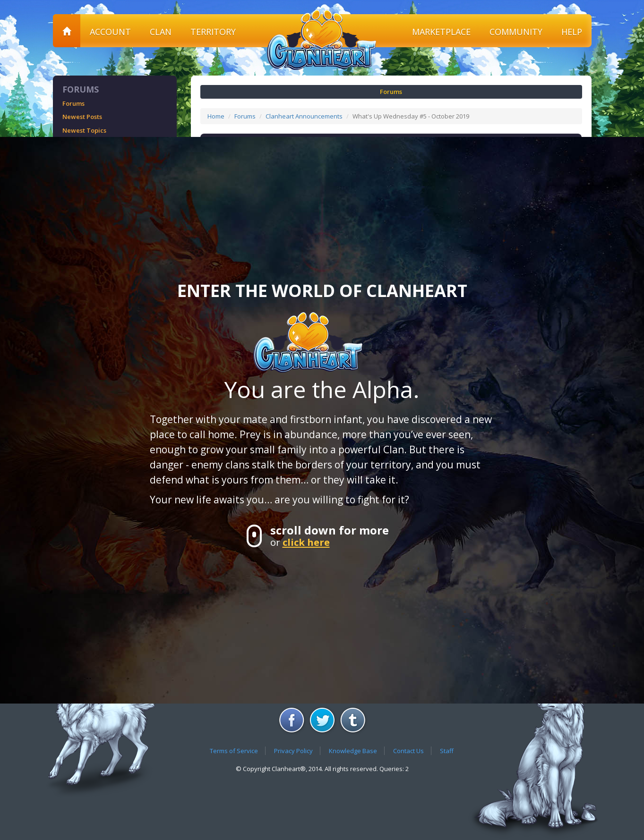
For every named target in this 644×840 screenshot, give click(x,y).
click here (306, 542)
